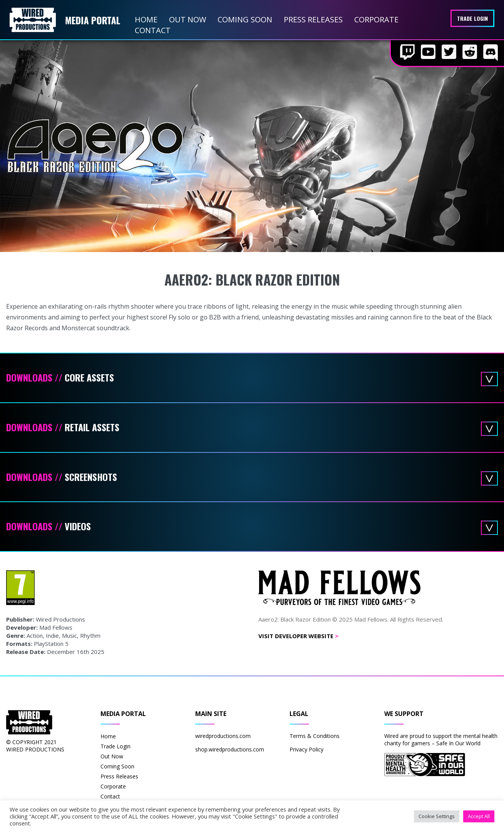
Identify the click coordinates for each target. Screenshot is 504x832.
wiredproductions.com (223, 736)
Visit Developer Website (298, 636)
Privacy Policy (306, 749)
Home (146, 19)
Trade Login (472, 18)
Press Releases (313, 19)
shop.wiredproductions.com (230, 749)
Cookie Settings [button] (437, 816)
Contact (153, 30)
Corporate (376, 19)
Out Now (188, 19)
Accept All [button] (479, 816)
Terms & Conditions (315, 736)
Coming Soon (245, 19)
